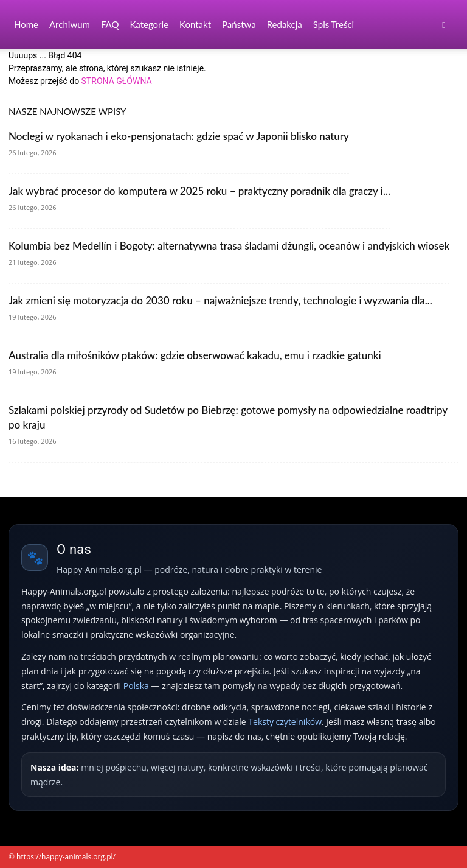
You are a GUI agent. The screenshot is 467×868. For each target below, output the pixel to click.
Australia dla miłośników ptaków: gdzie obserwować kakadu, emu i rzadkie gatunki (195, 355)
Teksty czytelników (285, 722)
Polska (136, 686)
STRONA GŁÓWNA (117, 81)
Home (26, 24)
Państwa (239, 24)
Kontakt (195, 24)
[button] (444, 25)
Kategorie (149, 24)
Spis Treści (334, 24)
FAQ (110, 24)
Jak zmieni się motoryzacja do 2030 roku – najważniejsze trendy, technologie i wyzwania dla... (220, 300)
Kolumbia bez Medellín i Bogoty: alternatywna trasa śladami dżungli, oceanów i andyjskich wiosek (229, 246)
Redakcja (285, 24)
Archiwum (70, 24)
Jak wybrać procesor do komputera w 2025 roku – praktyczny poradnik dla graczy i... (199, 191)
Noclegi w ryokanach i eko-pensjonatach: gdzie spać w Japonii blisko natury (179, 136)
